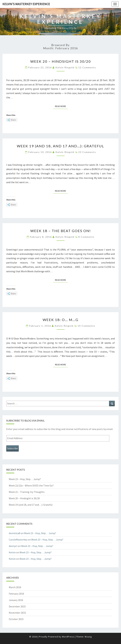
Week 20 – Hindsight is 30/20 (61, 61)
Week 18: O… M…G (60, 320)
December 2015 (17, 606)
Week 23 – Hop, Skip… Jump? (25, 479)
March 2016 (15, 587)
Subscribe (13, 448)
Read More (61, 106)
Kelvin (12, 552)
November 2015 (17, 613)
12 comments (87, 67)
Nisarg (88, 637)
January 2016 (16, 600)
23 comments (87, 152)
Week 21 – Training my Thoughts (27, 492)
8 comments (86, 237)
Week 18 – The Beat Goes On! (61, 231)
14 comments (86, 326)
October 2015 (16, 619)
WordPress (68, 637)
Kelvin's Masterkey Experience (26, 4)
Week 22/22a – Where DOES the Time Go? (31, 485)
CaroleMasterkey (18, 540)
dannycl (13, 546)
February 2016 (16, 594)
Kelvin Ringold (65, 67)
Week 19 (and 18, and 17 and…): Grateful (60, 146)
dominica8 (15, 533)
